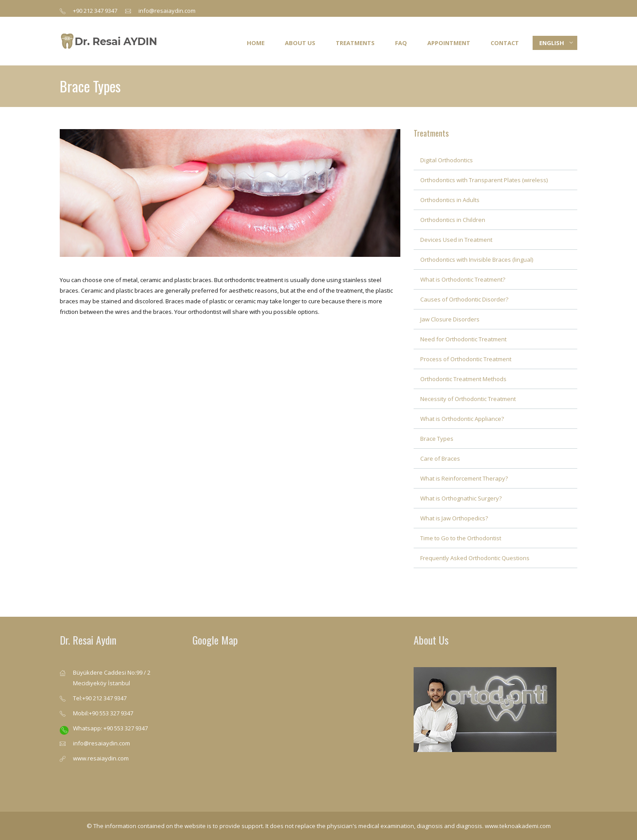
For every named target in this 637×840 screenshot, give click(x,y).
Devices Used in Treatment (456, 240)
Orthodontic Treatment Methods (463, 379)
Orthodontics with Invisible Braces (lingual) (477, 260)
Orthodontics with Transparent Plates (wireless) (484, 180)
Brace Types (437, 439)
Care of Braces (440, 458)
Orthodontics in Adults (450, 200)
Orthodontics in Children (453, 220)
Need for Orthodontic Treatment (463, 339)
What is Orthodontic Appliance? (462, 419)
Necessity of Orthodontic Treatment (468, 399)
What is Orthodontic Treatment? (463, 279)
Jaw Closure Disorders (450, 319)
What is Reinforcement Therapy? (464, 478)
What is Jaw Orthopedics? (454, 518)
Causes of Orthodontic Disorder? (464, 299)
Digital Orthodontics (447, 160)
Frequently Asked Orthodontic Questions (475, 558)
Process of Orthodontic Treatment (466, 359)
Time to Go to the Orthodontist (461, 538)
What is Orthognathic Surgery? (461, 498)
